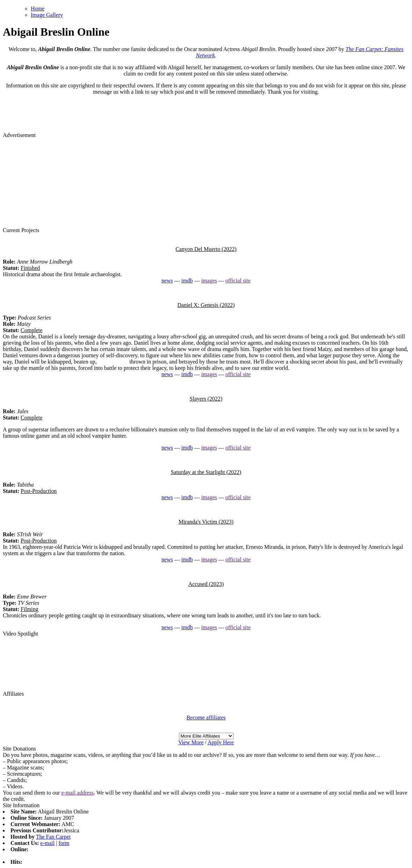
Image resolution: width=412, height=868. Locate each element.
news (167, 281)
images (209, 281)
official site (238, 281)
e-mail (47, 843)
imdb (187, 281)
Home (38, 9)
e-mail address (77, 793)
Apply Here (221, 742)
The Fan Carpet (53, 837)
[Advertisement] (206, 182)
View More (191, 742)
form (64, 843)
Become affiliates (206, 718)
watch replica (113, 362)
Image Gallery (47, 15)
